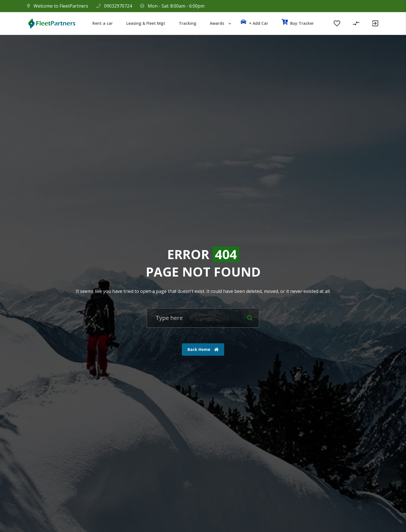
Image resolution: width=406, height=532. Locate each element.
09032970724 (118, 6)
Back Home (203, 349)
